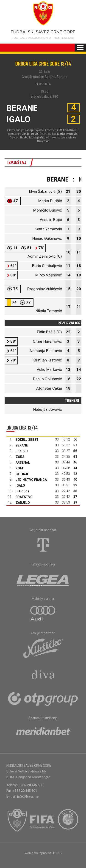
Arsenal (23, 463)
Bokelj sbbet (27, 440)
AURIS (57, 853)
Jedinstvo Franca (31, 480)
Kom (19, 468)
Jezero (22, 451)
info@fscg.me (28, 796)
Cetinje (22, 474)
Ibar (19, 491)
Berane (22, 445)
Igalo (20, 485)
